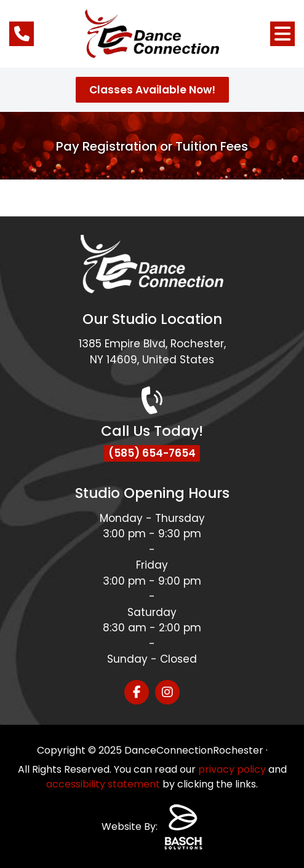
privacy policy (232, 769)
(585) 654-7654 (152, 453)
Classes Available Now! (152, 90)
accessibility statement (103, 784)
